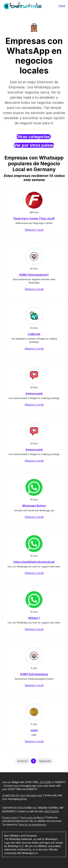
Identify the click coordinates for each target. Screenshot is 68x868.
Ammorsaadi (34, 393)
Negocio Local (34, 230)
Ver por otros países (34, 145)
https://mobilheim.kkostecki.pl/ (34, 562)
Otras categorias (33, 137)
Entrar (62, 6)
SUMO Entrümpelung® (34, 275)
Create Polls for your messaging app (22, 795)
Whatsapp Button (34, 506)
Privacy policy (10, 818)
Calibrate (34, 334)
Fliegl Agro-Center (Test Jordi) (34, 218)
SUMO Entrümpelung (34, 674)
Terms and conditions (32, 818)
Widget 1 (34, 618)
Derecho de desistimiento (32, 825)
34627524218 (51, 811)
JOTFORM (45, 782)
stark (34, 730)
